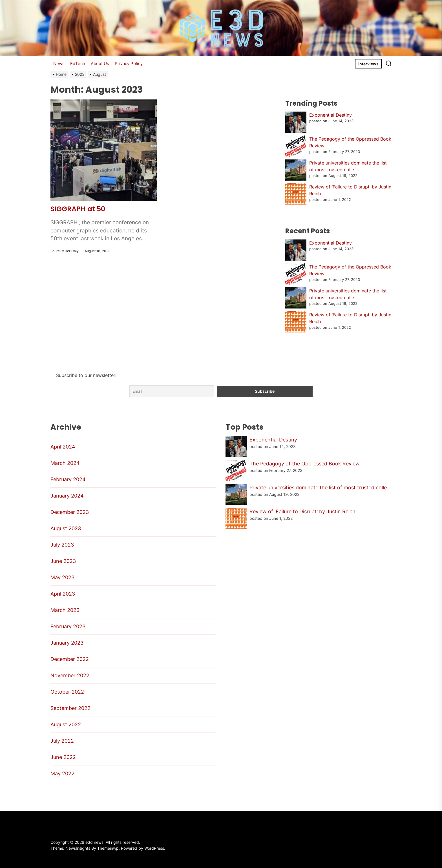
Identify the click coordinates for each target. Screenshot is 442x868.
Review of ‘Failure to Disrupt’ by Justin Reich (302, 511)
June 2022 (63, 757)
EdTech (78, 64)
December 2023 (70, 512)
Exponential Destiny (331, 115)
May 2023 (62, 577)
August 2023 (66, 528)
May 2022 (62, 773)
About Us (100, 64)
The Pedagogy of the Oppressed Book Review (305, 464)
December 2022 (70, 659)
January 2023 (67, 643)
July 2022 (62, 741)
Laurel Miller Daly (65, 251)
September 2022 (70, 708)
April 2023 (63, 594)
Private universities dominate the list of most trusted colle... (320, 488)
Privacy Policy (129, 64)
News (59, 64)
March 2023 (65, 610)
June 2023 (63, 561)
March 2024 (65, 463)
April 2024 (63, 447)
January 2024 (67, 496)
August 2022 (66, 724)
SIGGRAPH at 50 (78, 209)
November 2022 (70, 675)
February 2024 (68, 479)
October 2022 (67, 692)
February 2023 (68, 626)
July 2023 (62, 545)
